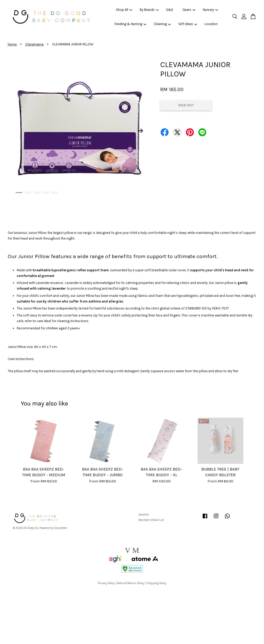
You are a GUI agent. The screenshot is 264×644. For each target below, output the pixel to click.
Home (12, 44)
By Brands (149, 10)
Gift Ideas (188, 24)
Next (140, 131)
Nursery (211, 10)
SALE (170, 10)
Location (211, 24)
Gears (189, 10)
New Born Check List (151, 520)
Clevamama (34, 44)
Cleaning (162, 24)
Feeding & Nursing (130, 24)
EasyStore (61, 528)
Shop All (124, 10)
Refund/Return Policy (131, 583)
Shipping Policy (156, 583)
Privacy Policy (106, 583)
